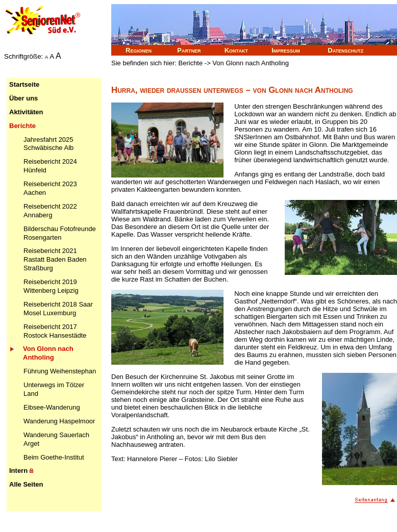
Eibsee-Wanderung (52, 407)
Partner (189, 50)
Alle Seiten (26, 484)
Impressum (286, 50)
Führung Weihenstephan (60, 371)
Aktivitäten (26, 112)
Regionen (139, 50)
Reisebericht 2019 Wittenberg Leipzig (51, 286)
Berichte (22, 126)
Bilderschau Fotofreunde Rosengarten (60, 233)
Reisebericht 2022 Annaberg (50, 211)
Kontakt (236, 50)
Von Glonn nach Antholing (48, 353)
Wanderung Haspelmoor (59, 421)
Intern (21, 471)
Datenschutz (345, 50)
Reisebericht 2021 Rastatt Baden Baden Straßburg (55, 259)
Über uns (23, 98)
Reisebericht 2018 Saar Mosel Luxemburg (58, 309)
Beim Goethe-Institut (54, 457)
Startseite (24, 84)
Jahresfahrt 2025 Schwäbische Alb (48, 144)
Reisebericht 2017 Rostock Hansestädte (55, 331)
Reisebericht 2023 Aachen (50, 188)
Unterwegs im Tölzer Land (54, 389)
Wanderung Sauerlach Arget (56, 439)
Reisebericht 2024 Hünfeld (50, 166)
